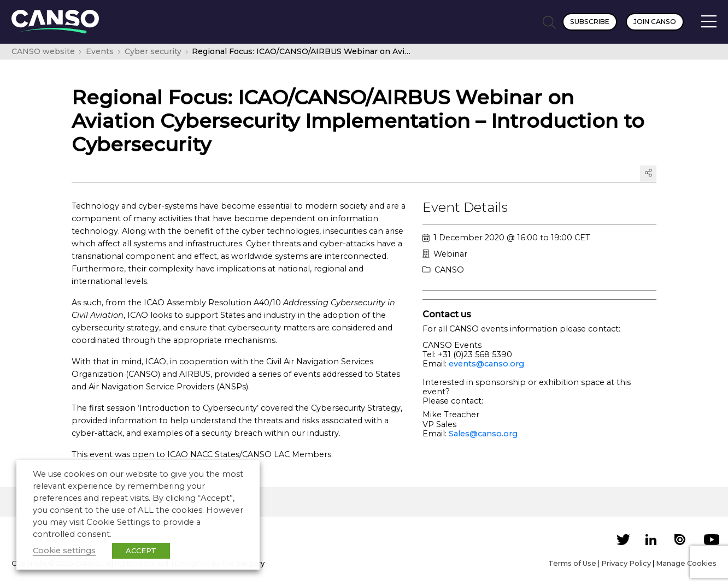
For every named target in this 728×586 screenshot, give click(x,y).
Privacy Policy (626, 563)
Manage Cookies (686, 563)
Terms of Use (572, 563)
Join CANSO (655, 22)
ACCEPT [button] (141, 551)
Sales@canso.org (483, 434)
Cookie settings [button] (64, 551)
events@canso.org (486, 364)
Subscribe (590, 22)
